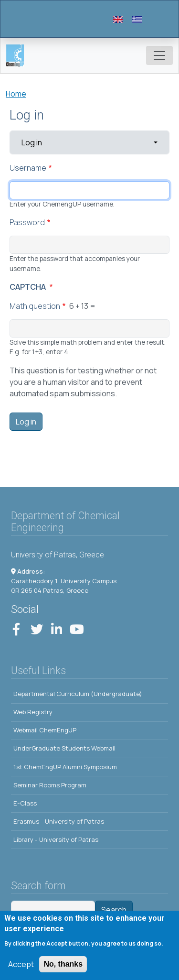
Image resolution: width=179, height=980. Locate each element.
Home (16, 94)
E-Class (25, 803)
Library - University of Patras (56, 839)
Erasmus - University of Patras (59, 821)
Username (28, 168)
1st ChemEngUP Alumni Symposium (65, 767)
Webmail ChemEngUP (45, 730)
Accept (21, 967)
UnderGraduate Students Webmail (64, 748)
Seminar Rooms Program (50, 785)
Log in (52, 142)
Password (27, 222)
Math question (35, 306)
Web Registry (33, 712)
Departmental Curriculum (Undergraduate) (78, 694)
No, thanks (63, 967)
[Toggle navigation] (159, 55)
